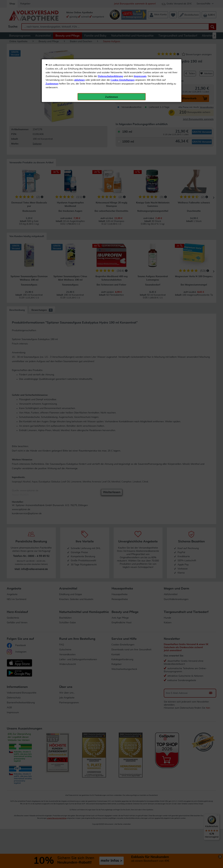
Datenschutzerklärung (110, 76)
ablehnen (79, 80)
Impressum (140, 76)
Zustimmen (52, 84)
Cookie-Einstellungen (123, 80)
